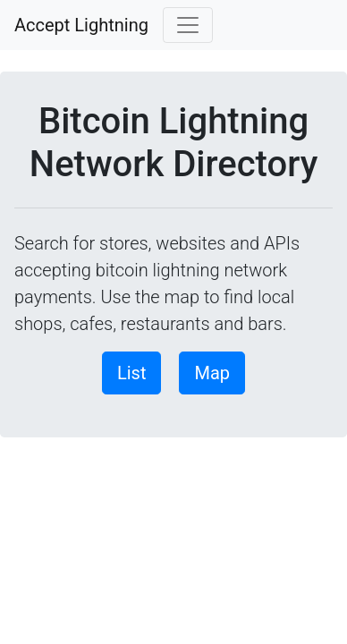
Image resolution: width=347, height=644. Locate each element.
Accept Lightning (81, 25)
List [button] (132, 373)
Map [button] (212, 373)
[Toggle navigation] (188, 25)
